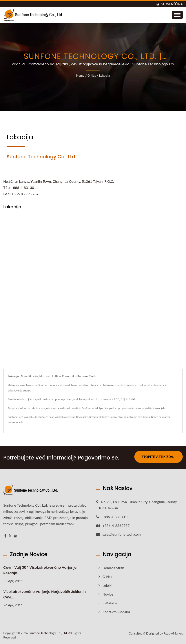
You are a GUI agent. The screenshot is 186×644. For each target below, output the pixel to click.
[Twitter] (10, 536)
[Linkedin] (16, 536)
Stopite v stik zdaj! (159, 457)
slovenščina (172, 4)
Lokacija (105, 75)
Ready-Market (173, 633)
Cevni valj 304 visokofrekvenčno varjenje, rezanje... (40, 570)
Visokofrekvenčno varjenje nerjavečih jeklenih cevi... (45, 594)
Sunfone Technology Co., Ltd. (48, 633)
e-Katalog (110, 603)
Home (80, 75)
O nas (92, 75)
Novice (108, 594)
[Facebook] (5, 536)
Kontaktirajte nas (153, 417)
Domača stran (113, 568)
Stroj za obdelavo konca (103, 417)
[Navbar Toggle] (177, 15)
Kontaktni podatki (116, 612)
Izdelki (107, 585)
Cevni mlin (82, 417)
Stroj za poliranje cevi (130, 417)
